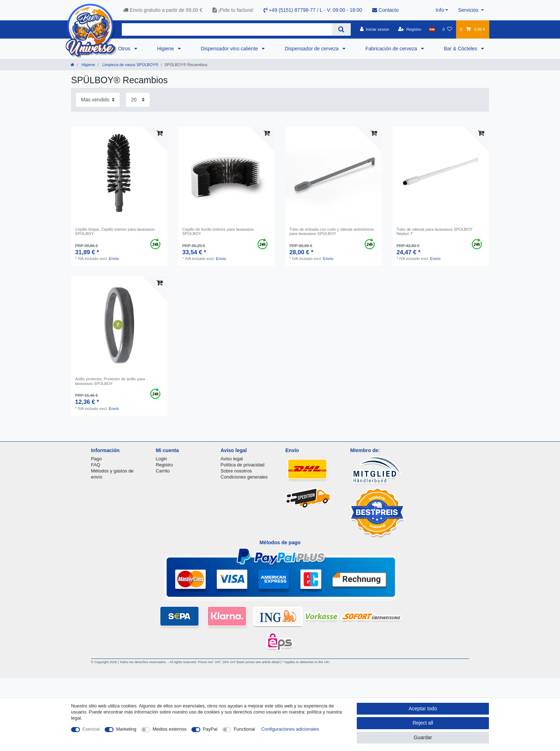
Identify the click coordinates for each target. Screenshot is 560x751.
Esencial (91, 729)
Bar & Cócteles (461, 49)
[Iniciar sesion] (375, 29)
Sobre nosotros (236, 471)
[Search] (341, 29)
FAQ (96, 465)
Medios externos (169, 729)
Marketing (126, 729)
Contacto (385, 10)
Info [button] (440, 10)
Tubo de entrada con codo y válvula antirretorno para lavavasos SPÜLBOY (332, 231)
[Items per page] (138, 100)
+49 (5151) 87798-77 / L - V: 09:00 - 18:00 (313, 10)
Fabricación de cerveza (392, 49)
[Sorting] (98, 100)
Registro (164, 465)
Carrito (163, 471)
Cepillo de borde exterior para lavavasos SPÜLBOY (218, 231)
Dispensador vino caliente (230, 49)
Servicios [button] (469, 10)
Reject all (423, 723)
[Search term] (227, 29)
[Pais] (432, 29)
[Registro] (410, 29)
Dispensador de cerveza (312, 49)
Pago (96, 459)
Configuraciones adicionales (290, 729)
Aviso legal (232, 459)
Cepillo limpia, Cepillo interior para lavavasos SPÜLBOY (115, 231)
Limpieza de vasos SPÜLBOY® (130, 65)
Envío (114, 259)
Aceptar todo (423, 709)
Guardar (423, 737)
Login (161, 459)
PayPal (210, 729)
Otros (125, 49)
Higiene (166, 49)
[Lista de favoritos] (447, 29)
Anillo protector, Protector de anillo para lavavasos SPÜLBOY (110, 381)
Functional (244, 729)
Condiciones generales (244, 477)
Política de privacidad (243, 465)
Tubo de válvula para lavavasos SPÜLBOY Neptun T (434, 231)
